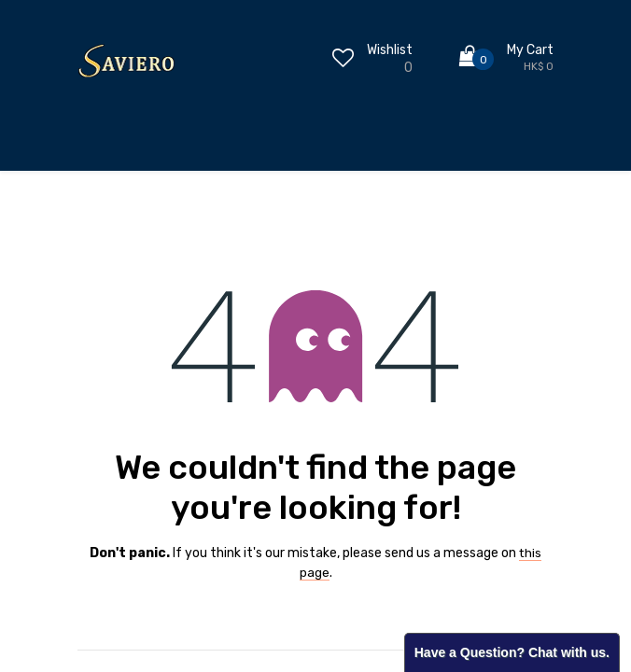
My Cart (530, 50)
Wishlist (390, 50)
